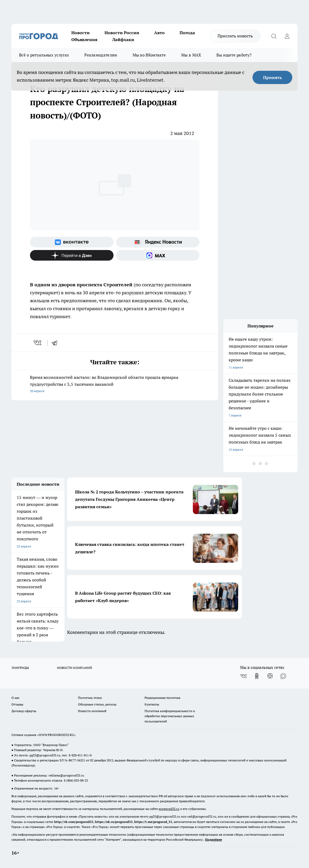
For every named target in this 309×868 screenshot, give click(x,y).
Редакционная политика (162, 698)
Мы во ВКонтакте (149, 55)
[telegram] (56, 343)
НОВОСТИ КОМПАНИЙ (75, 668)
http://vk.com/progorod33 (74, 822)
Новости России (122, 33)
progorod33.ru (169, 809)
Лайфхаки (123, 40)
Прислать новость (235, 36)
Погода (187, 33)
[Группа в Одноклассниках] (257, 676)
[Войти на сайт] (287, 36)
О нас (16, 698)
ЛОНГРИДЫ (20, 668)
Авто (159, 33)
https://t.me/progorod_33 (153, 822)
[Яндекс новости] (158, 242)
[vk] (38, 343)
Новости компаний (92, 711)
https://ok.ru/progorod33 (114, 822)
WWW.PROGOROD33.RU (56, 735)
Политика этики (90, 698)
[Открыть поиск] (274, 36)
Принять (273, 77)
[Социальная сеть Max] (158, 255)
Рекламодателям (101, 55)
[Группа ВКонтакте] (72, 242)
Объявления (84, 40)
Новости (80, 33)
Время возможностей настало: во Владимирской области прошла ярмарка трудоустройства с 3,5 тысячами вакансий (115, 385)
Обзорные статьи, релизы (97, 704)
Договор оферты (24, 711)
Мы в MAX (191, 55)
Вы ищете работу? (234, 55)
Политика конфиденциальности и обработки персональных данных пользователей (170, 716)
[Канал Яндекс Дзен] (72, 255)
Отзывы (17, 704)
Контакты (152, 704)
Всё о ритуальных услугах (44, 55)
